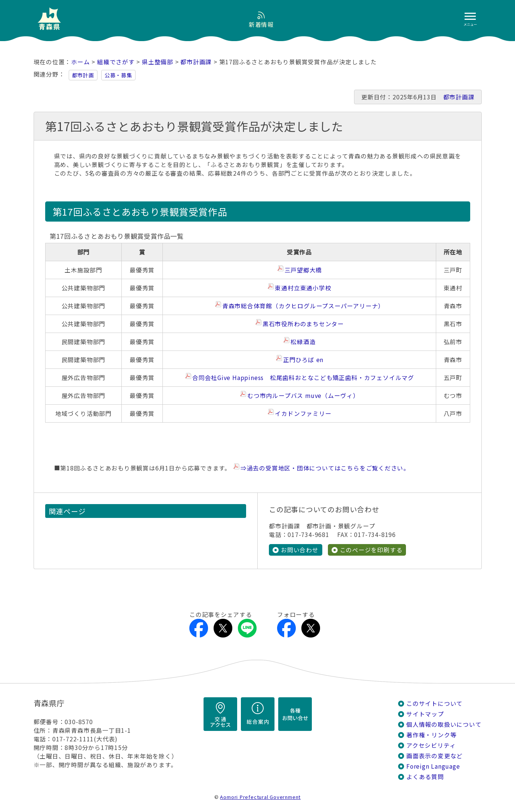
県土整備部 (158, 62)
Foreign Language (433, 766)
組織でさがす (116, 62)
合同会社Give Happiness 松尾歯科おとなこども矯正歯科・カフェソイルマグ (303, 378)
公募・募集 (118, 75)
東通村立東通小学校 (303, 288)
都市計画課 (196, 62)
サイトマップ (425, 714)
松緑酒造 (303, 342)
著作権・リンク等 (431, 735)
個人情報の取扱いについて (444, 724)
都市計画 (83, 75)
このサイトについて (435, 703)
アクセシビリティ (431, 745)
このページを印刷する (371, 550)
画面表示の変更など (435, 756)
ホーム (80, 62)
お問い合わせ (300, 550)
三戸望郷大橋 (303, 270)
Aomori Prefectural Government (260, 797)
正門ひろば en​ (303, 360)
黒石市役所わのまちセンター (303, 324)
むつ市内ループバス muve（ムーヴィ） (303, 396)
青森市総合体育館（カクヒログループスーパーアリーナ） (303, 306)
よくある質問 (425, 777)
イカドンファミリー (303, 413)
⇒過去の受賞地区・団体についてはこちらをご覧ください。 (325, 468)
